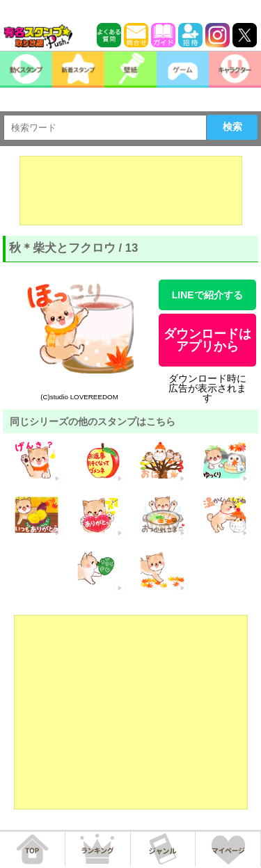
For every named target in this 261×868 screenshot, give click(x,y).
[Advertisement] (131, 191)
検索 (232, 127)
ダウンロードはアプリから (207, 340)
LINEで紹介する (207, 295)
